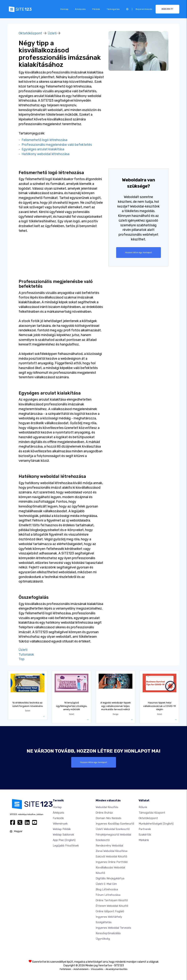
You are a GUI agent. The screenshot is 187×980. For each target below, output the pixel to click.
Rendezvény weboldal (109, 845)
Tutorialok (26, 654)
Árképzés (80, 9)
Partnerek (145, 829)
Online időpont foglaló (110, 911)
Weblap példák (62, 829)
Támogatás (113, 9)
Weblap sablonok (63, 834)
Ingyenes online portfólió (112, 862)
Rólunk (143, 807)
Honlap (64, 9)
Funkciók (58, 818)
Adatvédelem (81, 969)
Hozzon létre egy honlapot (138, 252)
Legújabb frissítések (66, 845)
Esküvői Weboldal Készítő (111, 856)
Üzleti (52, 33)
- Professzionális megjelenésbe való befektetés (55, 145)
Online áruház (104, 812)
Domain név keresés (109, 818)
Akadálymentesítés (117, 969)
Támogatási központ (152, 812)
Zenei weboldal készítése (112, 851)
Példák (96, 9)
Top (22, 659)
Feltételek (65, 969)
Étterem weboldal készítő (112, 906)
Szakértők (145, 834)
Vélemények (60, 823)
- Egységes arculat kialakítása (41, 149)
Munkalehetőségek (156, 823)
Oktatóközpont (30, 33)
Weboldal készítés (107, 807)
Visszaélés (97, 969)
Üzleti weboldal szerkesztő (113, 829)
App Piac (64, 840)
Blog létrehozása (107, 889)
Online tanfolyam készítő (112, 900)
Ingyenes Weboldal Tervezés (113, 928)
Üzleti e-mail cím (106, 884)
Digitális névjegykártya (110, 878)
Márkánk (144, 840)
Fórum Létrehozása (108, 895)
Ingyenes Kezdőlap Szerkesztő (115, 823)
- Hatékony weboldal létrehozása (44, 154)
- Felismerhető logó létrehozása (43, 140)
